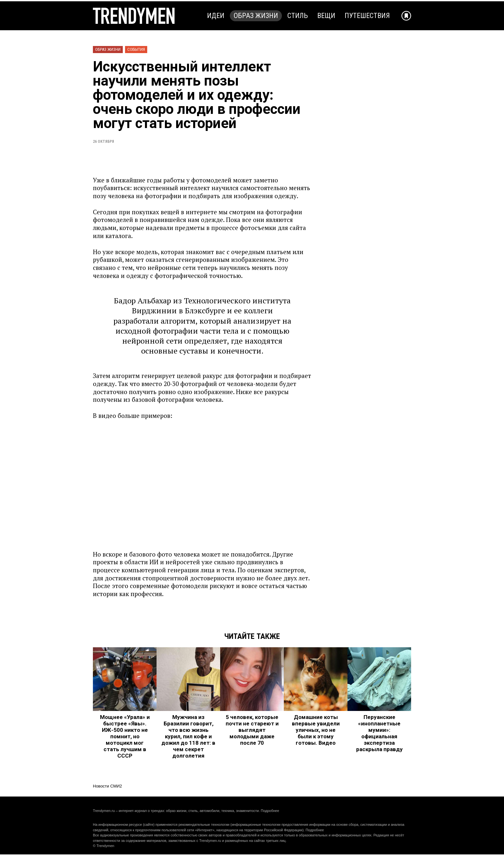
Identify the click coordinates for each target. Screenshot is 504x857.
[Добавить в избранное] (406, 16)
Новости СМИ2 (108, 786)
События (136, 49)
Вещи (326, 16)
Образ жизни (256, 16)
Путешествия (367, 16)
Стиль (298, 16)
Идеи (216, 16)
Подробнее (270, 811)
